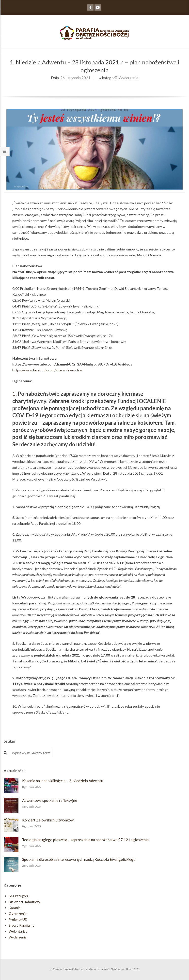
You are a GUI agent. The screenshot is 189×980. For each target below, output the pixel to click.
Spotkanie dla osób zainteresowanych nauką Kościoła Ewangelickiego (79, 859)
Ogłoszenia (17, 914)
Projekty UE (18, 919)
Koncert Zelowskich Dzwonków (48, 820)
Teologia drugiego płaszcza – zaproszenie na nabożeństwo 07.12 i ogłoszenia (85, 840)
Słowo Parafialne (22, 925)
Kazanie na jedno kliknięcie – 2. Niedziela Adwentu (63, 781)
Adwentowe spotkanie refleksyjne (50, 800)
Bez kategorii (19, 896)
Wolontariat (18, 931)
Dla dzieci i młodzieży (24, 902)
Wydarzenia (128, 78)
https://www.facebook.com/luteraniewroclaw (47, 370)
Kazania (15, 908)
